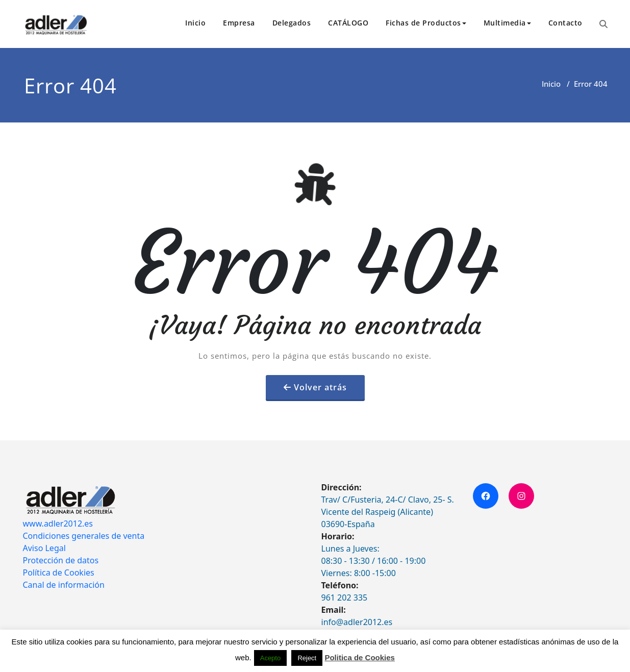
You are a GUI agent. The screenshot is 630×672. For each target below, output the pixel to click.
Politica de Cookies (360, 657)
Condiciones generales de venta (84, 536)
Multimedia (507, 23)
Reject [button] (307, 658)
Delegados (292, 23)
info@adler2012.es (357, 622)
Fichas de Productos (426, 23)
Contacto (565, 23)
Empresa (239, 23)
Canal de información (64, 585)
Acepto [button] (270, 658)
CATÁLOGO (348, 23)
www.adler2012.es (58, 524)
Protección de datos (61, 560)
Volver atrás (320, 387)
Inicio (195, 23)
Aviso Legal (44, 548)
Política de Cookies (59, 573)
